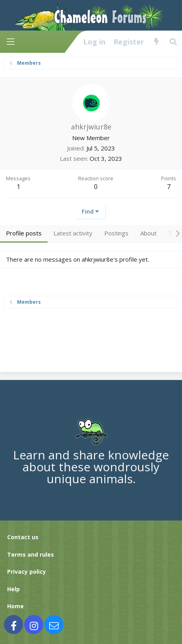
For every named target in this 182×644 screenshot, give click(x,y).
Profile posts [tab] (24, 233)
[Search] (173, 42)
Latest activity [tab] (73, 233)
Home (15, 606)
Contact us (23, 537)
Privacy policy (27, 572)
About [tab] (148, 233)
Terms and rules (31, 554)
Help (13, 589)
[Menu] (10, 42)
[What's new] (156, 42)
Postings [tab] (116, 233)
